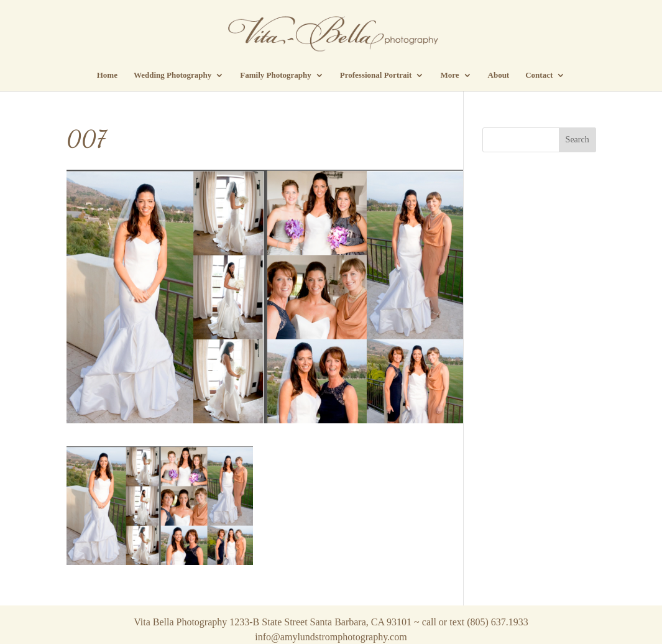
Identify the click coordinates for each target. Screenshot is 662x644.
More (449, 75)
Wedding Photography (172, 75)
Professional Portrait (376, 75)
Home (107, 75)
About (499, 75)
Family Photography (275, 75)
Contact (539, 75)
